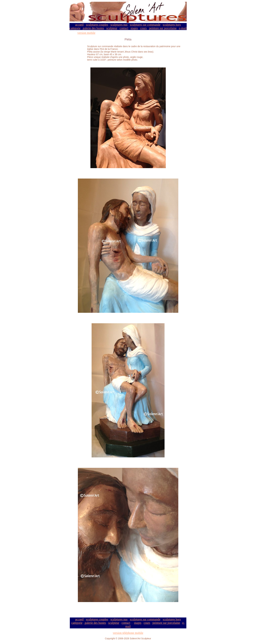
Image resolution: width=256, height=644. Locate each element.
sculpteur (112, 28)
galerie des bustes (93, 28)
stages (134, 28)
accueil (79, 25)
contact (124, 28)
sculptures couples (97, 25)
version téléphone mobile (128, 633)
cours (143, 28)
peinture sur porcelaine (163, 28)
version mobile (86, 33)
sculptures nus (119, 25)
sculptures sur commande (145, 25)
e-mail (183, 28)
